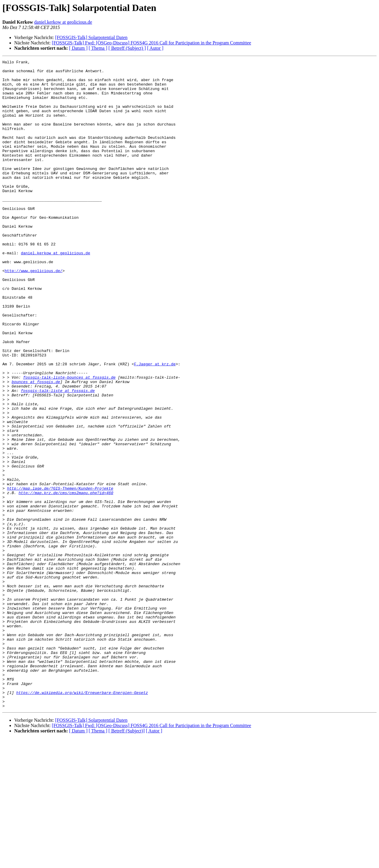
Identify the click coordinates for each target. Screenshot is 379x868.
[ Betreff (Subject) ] (127, 48)
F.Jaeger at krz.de (155, 425)
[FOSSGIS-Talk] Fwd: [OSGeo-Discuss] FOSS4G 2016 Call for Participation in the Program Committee (151, 43)
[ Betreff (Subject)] (126, 860)
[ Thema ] (98, 48)
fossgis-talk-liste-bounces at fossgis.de (69, 441)
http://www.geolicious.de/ (34, 313)
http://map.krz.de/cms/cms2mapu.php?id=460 (66, 580)
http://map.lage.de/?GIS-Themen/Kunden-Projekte (60, 574)
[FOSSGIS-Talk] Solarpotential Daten (91, 37)
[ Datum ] (78, 48)
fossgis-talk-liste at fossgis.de (58, 457)
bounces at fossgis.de (36, 446)
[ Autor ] (155, 48)
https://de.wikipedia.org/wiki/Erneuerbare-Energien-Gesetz (82, 819)
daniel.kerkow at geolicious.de (63, 22)
